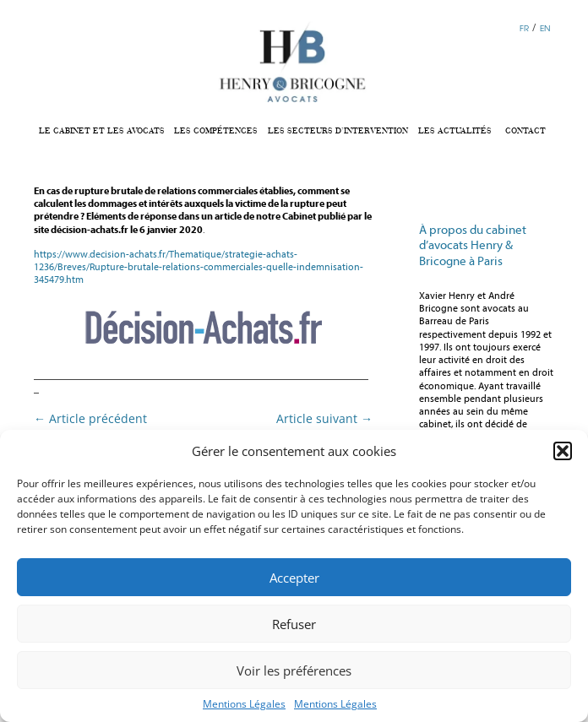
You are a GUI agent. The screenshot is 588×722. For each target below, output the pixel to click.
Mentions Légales (244, 704)
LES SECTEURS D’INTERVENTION (338, 131)
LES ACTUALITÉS (455, 131)
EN (545, 28)
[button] (563, 451)
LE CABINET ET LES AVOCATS (102, 131)
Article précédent (90, 418)
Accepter (294, 578)
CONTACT (525, 131)
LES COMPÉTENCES (216, 131)
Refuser (294, 624)
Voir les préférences (294, 670)
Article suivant (324, 418)
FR (524, 28)
